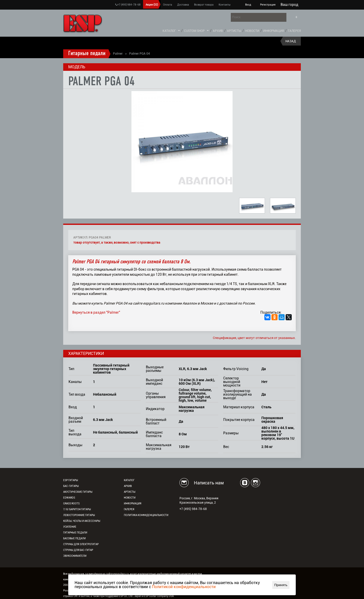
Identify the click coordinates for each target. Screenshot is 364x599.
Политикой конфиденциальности (184, 587)
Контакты (225, 5)
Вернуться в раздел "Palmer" (96, 312)
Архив (218, 31)
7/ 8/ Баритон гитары (77, 509)
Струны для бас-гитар (78, 550)
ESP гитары (71, 480)
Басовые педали (74, 538)
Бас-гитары (71, 486)
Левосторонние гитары (79, 515)
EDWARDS (69, 498)
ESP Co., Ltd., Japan (130, 596)
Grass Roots (71, 504)
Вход (248, 5)
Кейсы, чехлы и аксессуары (82, 521)
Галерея (294, 31)
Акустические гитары (78, 492)
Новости (252, 31)
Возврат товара (204, 5)
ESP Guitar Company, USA (159, 596)
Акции (152, 5)
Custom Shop (194, 31)
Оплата (168, 5)
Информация (274, 31)
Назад (291, 41)
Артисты (234, 31)
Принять (281, 585)
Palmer (118, 54)
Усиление (70, 527)
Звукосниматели (75, 556)
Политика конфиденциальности (146, 515)
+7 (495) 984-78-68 (128, 5)
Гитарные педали (87, 54)
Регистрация (268, 5)
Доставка (183, 5)
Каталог (169, 31)
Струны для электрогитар (81, 544)
